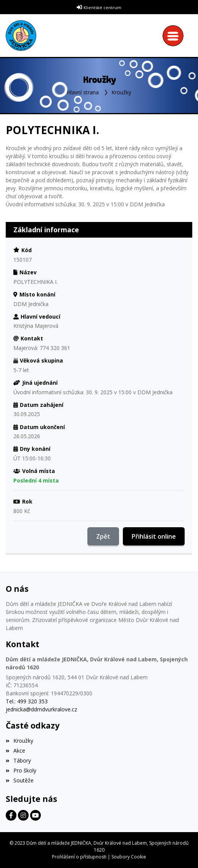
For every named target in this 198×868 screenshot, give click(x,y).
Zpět (103, 536)
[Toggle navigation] (175, 36)
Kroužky (121, 92)
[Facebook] (11, 815)
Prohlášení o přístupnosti (79, 857)
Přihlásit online (154, 536)
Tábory (18, 760)
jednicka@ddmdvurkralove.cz (41, 709)
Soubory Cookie (129, 857)
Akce (15, 751)
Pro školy (21, 770)
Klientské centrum (102, 7)
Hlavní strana (83, 92)
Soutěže (20, 780)
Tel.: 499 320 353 (27, 701)
